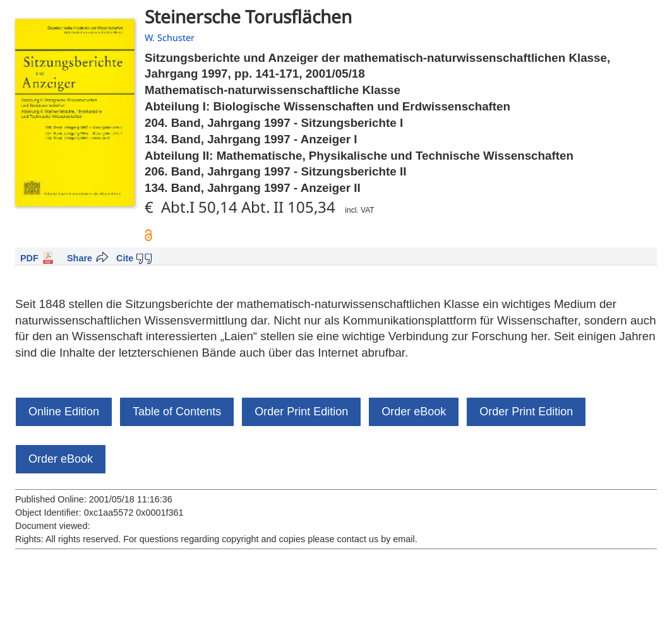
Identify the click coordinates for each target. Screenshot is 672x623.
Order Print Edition (301, 412)
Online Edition (64, 412)
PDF (29, 258)
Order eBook (414, 412)
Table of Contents (177, 412)
